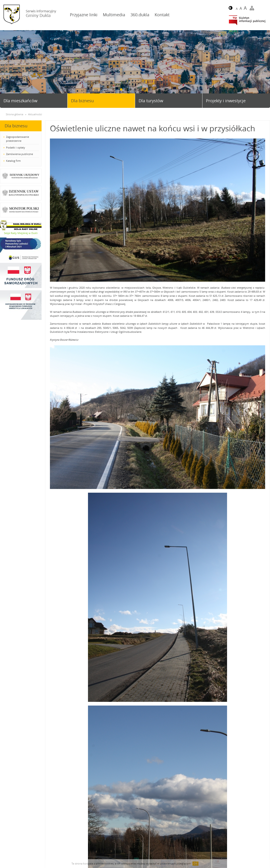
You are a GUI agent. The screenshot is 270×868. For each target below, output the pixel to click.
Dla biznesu (82, 101)
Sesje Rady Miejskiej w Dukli (21, 233)
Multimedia (114, 15)
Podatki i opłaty (16, 147)
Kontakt (162, 15)
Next (265, 67)
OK (195, 863)
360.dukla (140, 15)
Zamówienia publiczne (20, 154)
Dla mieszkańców (20, 101)
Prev (5, 67)
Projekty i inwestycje (226, 101)
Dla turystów (151, 101)
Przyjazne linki (84, 15)
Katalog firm (13, 161)
